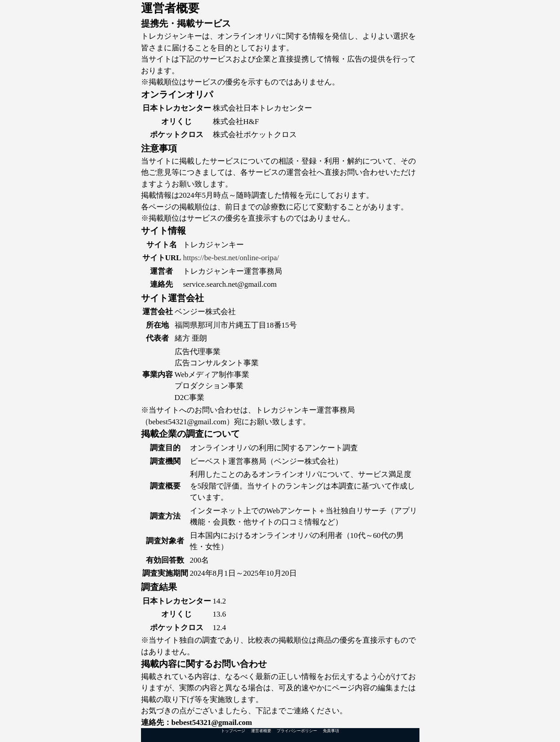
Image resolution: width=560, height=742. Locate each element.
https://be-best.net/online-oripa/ (231, 258)
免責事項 (331, 731)
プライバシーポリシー (297, 731)
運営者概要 (261, 731)
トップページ (233, 731)
